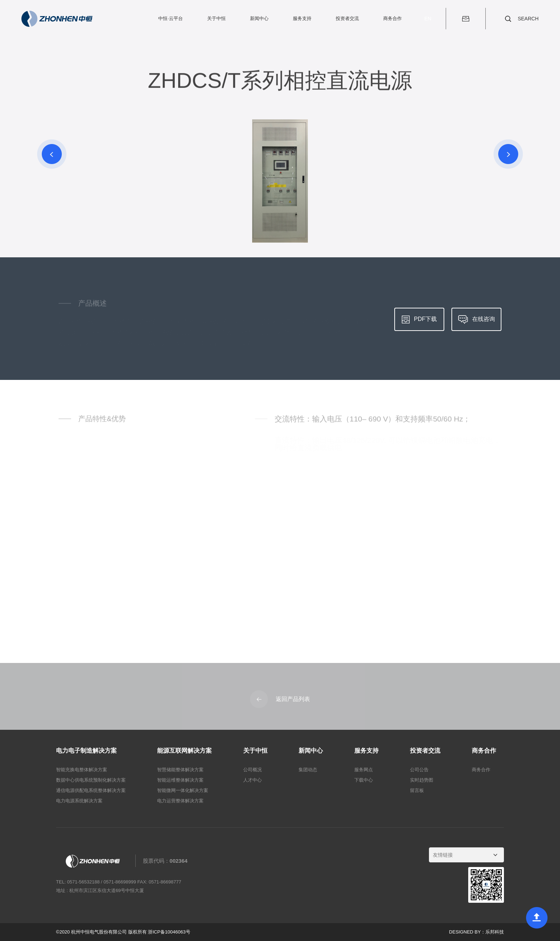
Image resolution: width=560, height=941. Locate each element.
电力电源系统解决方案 (79, 801)
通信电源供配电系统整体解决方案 (91, 790)
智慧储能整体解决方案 (180, 770)
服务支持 (302, 18)
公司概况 (252, 770)
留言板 (417, 790)
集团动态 (308, 770)
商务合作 (392, 18)
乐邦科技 (495, 932)
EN (428, 19)
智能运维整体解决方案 (180, 780)
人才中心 (252, 780)
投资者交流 (347, 18)
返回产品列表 (280, 701)
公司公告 (419, 770)
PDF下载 (419, 320)
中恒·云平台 (171, 18)
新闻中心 (259, 18)
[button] (52, 154)
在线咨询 (477, 320)
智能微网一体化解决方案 (183, 790)
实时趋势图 (422, 780)
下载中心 (364, 780)
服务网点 (364, 770)
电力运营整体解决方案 (180, 801)
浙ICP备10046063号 (169, 932)
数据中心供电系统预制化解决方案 (91, 780)
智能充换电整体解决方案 (82, 770)
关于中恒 (216, 18)
